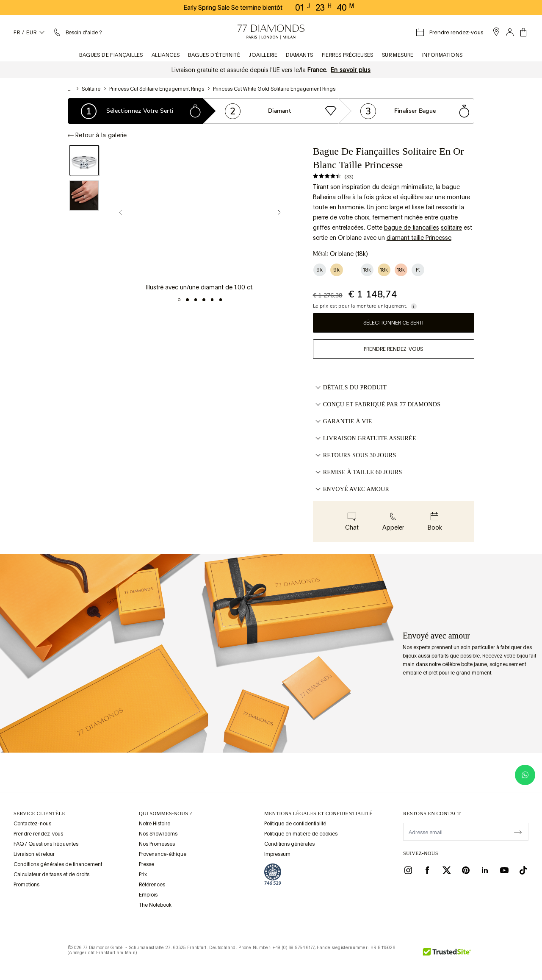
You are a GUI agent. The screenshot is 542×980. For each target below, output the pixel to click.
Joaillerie (263, 55)
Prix (143, 875)
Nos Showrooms (158, 834)
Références (152, 885)
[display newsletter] (518, 831)
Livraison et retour (34, 854)
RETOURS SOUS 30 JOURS (355, 455)
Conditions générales (289, 844)
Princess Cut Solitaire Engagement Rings (157, 89)
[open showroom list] (496, 32)
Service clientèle (39, 813)
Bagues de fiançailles (111, 55)
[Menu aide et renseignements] (77, 32)
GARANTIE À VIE (343, 422)
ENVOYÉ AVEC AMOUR (351, 489)
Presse (147, 864)
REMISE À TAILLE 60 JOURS (358, 472)
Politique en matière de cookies (301, 834)
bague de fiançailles (412, 228)
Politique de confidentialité (295, 824)
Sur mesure (398, 55)
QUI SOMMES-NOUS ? (165, 813)
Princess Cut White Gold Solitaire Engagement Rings (274, 89)
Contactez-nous (32, 824)
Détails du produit (350, 388)
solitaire (451, 228)
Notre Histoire (155, 824)
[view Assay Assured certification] (273, 874)
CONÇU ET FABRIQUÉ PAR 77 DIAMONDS (377, 405)
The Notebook (155, 905)
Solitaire (91, 89)
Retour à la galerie (97, 135)
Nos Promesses (157, 844)
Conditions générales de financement (58, 864)
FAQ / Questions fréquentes (46, 844)
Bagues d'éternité (214, 55)
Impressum (277, 854)
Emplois (148, 895)
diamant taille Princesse (419, 238)
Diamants (299, 55)
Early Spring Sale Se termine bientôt (233, 8)
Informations (442, 55)
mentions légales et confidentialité (318, 813)
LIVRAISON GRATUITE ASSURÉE (365, 439)
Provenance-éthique (163, 854)
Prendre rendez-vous (393, 349)
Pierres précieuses (348, 55)
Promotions (26, 885)
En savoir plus (351, 70)
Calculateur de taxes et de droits (51, 875)
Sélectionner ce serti (393, 323)
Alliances (166, 55)
